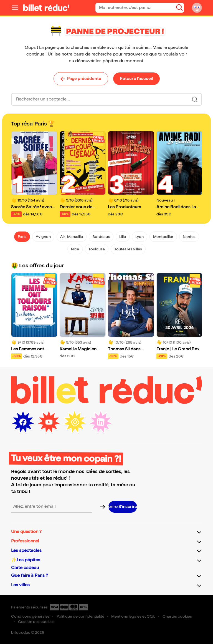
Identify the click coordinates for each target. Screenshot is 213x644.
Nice (75, 249)
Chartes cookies (177, 616)
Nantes (189, 237)
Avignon (43, 237)
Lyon (140, 237)
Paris (22, 237)
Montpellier (163, 237)
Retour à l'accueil (136, 79)
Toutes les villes (128, 249)
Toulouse (97, 249)
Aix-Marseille (72, 237)
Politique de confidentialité (80, 616)
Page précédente (81, 79)
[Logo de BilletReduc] (46, 8)
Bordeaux (101, 237)
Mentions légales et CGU (133, 616)
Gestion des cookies (36, 622)
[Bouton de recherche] (179, 7)
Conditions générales (30, 616)
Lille (123, 237)
